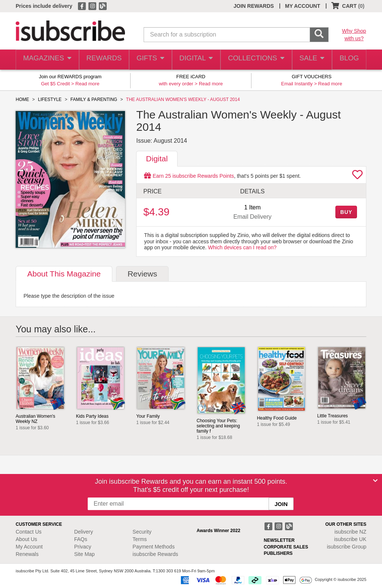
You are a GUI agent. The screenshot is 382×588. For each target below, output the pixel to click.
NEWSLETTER (279, 540)
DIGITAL (195, 60)
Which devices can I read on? (242, 247)
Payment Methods (154, 547)
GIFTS (149, 60)
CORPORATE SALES (286, 547)
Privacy (83, 547)
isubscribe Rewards (155, 554)
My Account (29, 547)
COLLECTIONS (254, 60)
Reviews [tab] (142, 274)
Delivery (84, 532)
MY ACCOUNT (303, 6)
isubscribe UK (350, 539)
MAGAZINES (47, 60)
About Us (26, 539)
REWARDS (102, 60)
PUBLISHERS (278, 553)
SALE (309, 60)
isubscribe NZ (350, 532)
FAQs (81, 539)
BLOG (348, 60)
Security (142, 532)
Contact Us (29, 532)
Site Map (84, 554)
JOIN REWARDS (254, 6)
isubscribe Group (347, 547)
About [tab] (64, 274)
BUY (346, 212)
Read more (87, 84)
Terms (140, 539)
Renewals (27, 554)
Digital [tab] (157, 159)
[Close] (375, 481)
